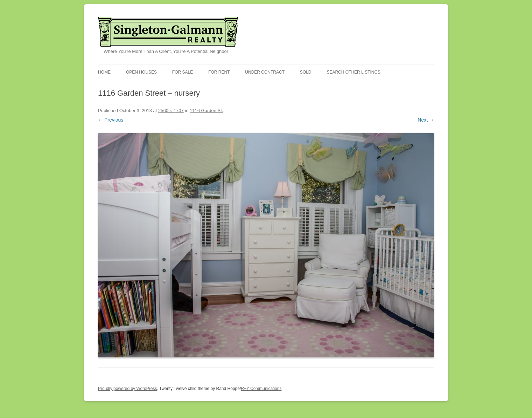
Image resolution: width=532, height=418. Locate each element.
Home (104, 72)
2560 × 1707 (171, 111)
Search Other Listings (353, 72)
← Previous (111, 120)
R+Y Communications (261, 389)
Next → (426, 120)
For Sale (183, 72)
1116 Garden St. (206, 111)
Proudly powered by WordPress (128, 389)
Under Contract (265, 72)
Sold (306, 72)
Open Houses (141, 72)
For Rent (219, 72)
